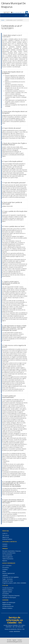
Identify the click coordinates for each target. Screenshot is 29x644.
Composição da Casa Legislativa (10, 577)
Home (3, 20)
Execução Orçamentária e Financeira (11, 551)
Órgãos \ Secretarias (7, 579)
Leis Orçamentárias (7, 555)
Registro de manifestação (9, 602)
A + (5, 13)
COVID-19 (5, 533)
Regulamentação (7, 604)
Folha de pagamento (8, 557)
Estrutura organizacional (8, 573)
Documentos (6, 568)
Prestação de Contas (8, 581)
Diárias (4, 571)
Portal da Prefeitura (7, 539)
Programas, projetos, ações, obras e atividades (14, 583)
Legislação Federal (7, 592)
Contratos (5, 544)
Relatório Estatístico (7, 590)
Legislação (5, 575)
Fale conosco (6, 535)
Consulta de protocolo (8, 588)
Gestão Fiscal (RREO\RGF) (9, 553)
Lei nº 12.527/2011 (7, 566)
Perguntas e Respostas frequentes (11, 596)
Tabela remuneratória (8, 559)
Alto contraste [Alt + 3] (18, 12)
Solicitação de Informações (9, 598)
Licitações (5, 546)
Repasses (5, 561)
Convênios (5, 569)
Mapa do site (6, 537)
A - (8, 13)
